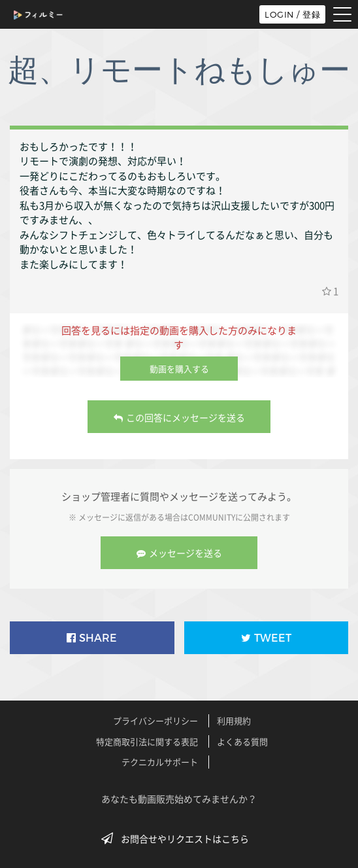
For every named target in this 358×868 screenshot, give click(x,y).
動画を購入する (179, 369)
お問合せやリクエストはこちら (179, 839)
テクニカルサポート (160, 762)
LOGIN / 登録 (292, 14)
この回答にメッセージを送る (179, 417)
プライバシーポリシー (155, 720)
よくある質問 (242, 741)
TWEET (266, 638)
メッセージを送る (179, 553)
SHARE (92, 638)
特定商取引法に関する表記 (147, 741)
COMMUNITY (212, 517)
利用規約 (234, 720)
